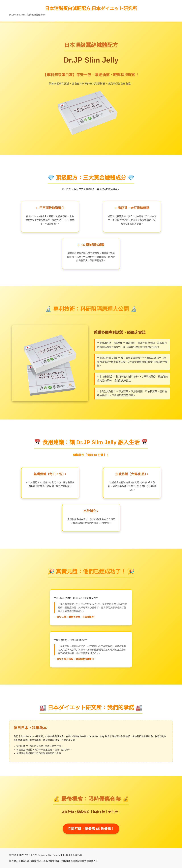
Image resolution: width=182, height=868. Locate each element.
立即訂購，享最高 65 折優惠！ (91, 829)
